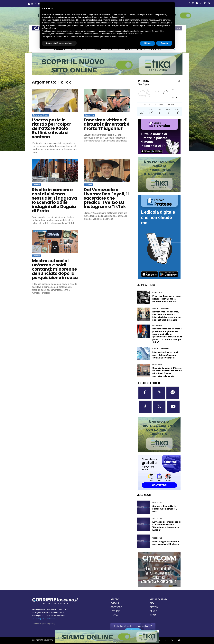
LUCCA (114, 615)
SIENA (153, 615)
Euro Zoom (157, 325)
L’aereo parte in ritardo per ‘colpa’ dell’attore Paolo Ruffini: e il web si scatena (51, 128)
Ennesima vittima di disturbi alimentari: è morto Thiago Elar (107, 124)
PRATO (153, 611)
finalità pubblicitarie (58, 25)
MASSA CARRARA (159, 600)
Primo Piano (157, 365)
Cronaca (37, 185)
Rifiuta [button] (147, 43)
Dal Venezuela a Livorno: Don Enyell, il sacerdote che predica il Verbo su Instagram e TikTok (106, 198)
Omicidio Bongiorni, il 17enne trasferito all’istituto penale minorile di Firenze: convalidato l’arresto (167, 372)
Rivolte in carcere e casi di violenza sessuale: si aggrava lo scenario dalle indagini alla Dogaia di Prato (54, 200)
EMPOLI (115, 603)
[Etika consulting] (107, 642)
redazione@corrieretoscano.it (44, 619)
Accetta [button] (164, 43)
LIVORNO (115, 611)
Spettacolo (89, 115)
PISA (152, 603)
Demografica (158, 293)
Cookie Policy (37, 624)
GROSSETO (116, 607)
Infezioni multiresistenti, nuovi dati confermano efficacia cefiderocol (165, 355)
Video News (157, 503)
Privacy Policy (50, 624)
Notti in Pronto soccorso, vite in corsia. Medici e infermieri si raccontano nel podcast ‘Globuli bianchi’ (167, 316)
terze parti (85, 20)
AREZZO (115, 600)
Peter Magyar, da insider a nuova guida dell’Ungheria (166, 543)
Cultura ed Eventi (40, 115)
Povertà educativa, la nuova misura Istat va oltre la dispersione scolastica (167, 299)
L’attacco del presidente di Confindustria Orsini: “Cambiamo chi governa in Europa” (166, 526)
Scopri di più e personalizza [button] (59, 43)
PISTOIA (154, 607)
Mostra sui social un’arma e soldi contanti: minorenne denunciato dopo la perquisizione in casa (55, 269)
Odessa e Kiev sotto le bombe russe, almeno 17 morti (165, 509)
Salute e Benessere (161, 308)
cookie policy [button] (120, 17)
